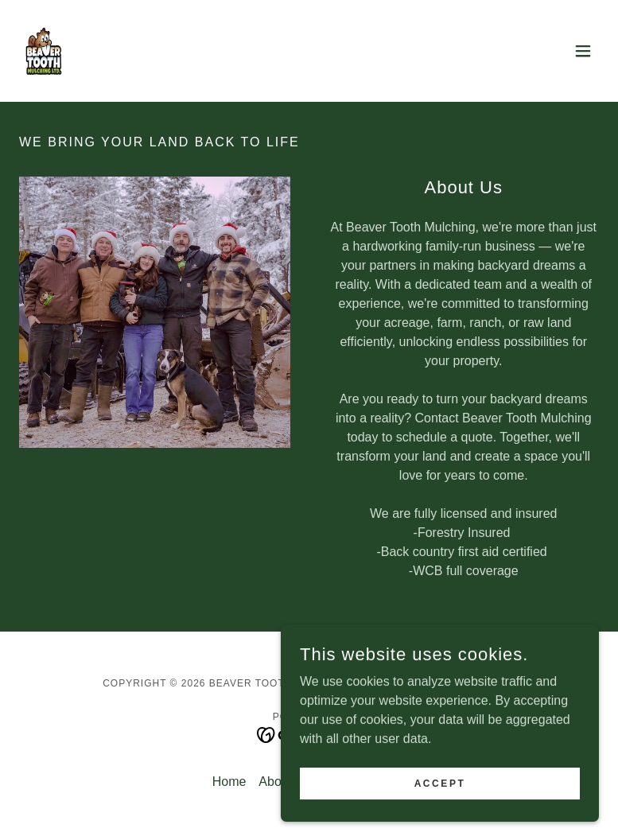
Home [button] (229, 782)
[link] (44, 51)
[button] (583, 51)
